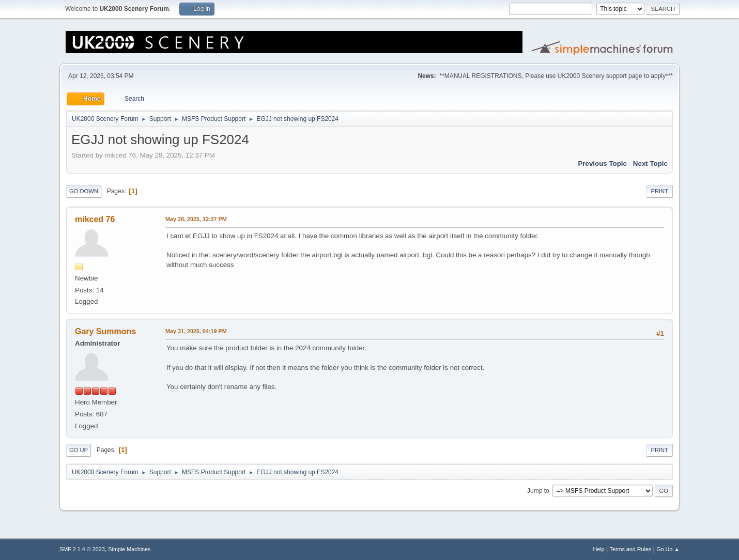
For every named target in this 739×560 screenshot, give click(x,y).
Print (659, 191)
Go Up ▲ (668, 549)
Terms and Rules (631, 549)
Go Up (79, 450)
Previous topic (602, 164)
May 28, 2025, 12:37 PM (196, 219)
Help (599, 549)
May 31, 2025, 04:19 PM (196, 331)
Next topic (650, 164)
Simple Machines (129, 549)
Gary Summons (105, 331)
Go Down (84, 191)
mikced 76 (95, 219)
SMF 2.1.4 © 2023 (82, 549)
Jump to (538, 490)
